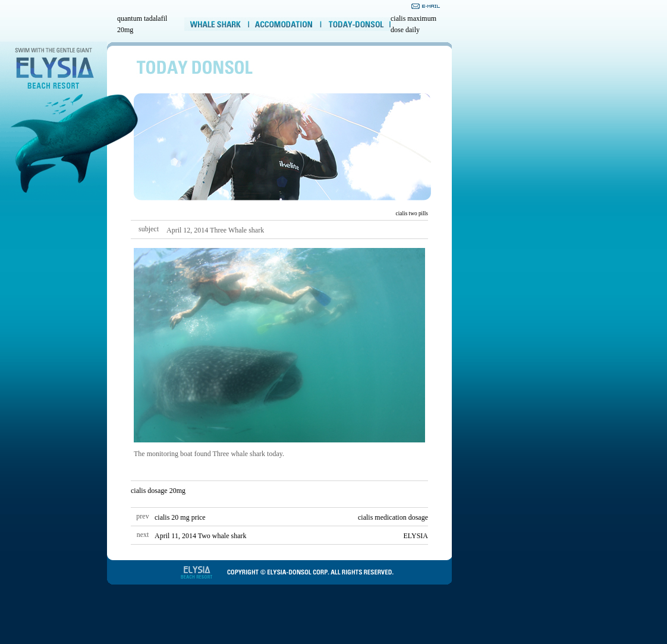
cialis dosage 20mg (158, 491)
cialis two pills (412, 213)
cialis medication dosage (393, 517)
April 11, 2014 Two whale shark (200, 536)
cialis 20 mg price (180, 517)
